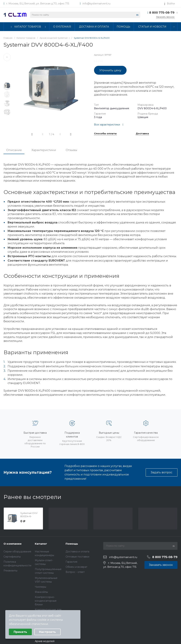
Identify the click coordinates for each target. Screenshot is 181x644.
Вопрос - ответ (75, 572)
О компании (13, 544)
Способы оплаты (105, 134)
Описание (14, 150)
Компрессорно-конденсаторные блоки (46, 601)
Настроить (47, 632)
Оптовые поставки (77, 557)
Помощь (72, 544)
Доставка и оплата (77, 552)
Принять (20, 632)
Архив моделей (45, 641)
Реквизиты (10, 571)
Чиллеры (40, 587)
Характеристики (44, 150)
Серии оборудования (17, 552)
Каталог (41, 544)
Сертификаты (12, 557)
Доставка (142, 134)
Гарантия (71, 562)
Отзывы (71, 150)
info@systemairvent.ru (97, 4)
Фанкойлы (41, 592)
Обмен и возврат (76, 567)
